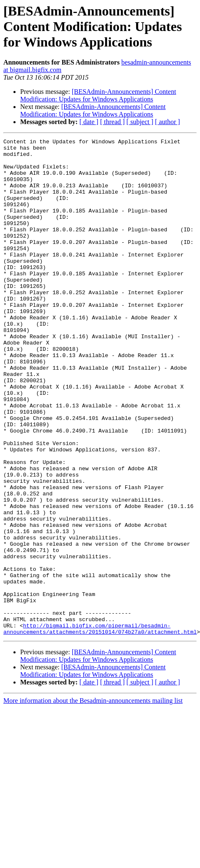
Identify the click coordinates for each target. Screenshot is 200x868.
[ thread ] (112, 122)
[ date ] (89, 122)
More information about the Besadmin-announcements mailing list (93, 800)
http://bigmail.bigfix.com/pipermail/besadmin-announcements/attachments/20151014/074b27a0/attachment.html (100, 727)
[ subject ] (140, 122)
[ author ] (168, 122)
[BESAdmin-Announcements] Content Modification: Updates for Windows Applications (98, 95)
